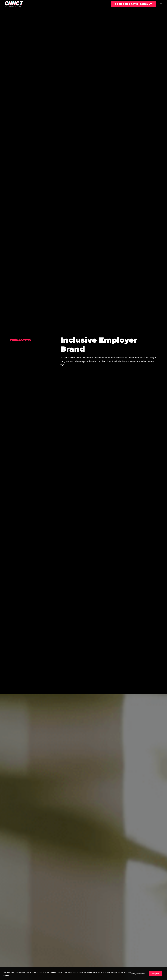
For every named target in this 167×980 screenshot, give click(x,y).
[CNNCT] (14, 4)
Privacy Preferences (138, 977)
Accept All (156, 977)
